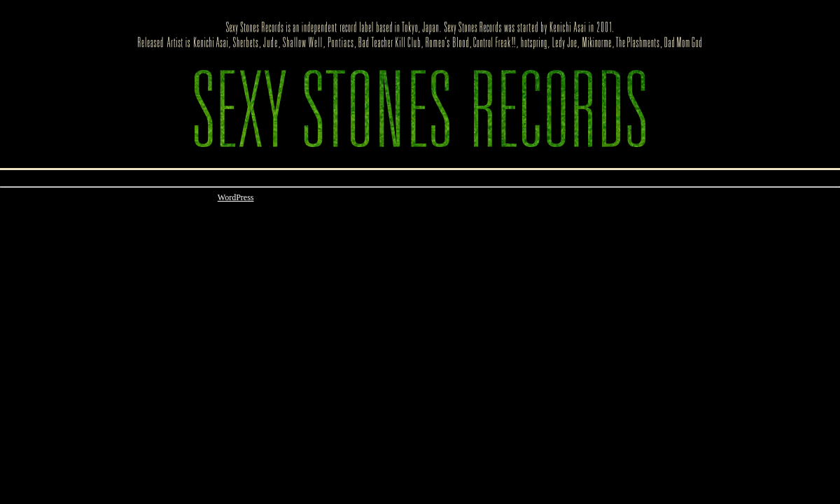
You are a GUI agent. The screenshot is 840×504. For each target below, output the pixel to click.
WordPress (236, 197)
